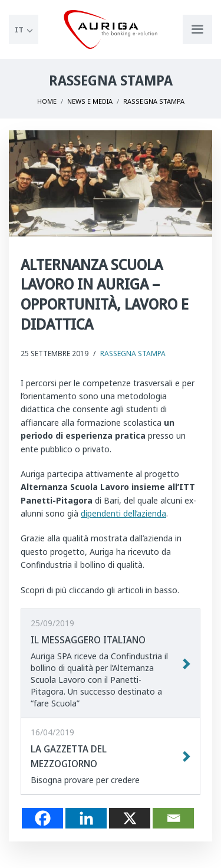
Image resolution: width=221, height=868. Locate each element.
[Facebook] (42, 818)
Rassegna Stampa (133, 354)
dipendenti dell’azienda (123, 513)
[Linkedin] (86, 818)
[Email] (173, 818)
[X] (130, 818)
